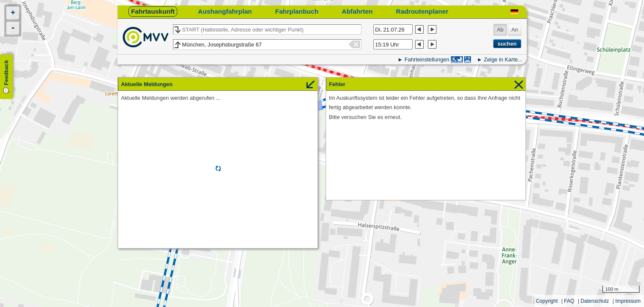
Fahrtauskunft (153, 11)
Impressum (628, 301)
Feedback (6, 73)
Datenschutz (595, 301)
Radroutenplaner (422, 11)
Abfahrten (357, 11)
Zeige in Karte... (503, 59)
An (515, 30)
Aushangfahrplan (225, 11)
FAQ (569, 301)
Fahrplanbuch (297, 11)
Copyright (547, 301)
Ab (500, 30)
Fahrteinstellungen (427, 59)
